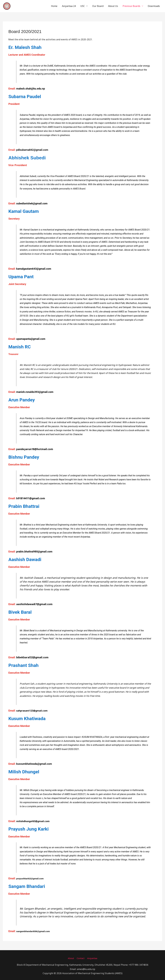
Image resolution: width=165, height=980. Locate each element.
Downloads (154, 5)
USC (83, 5)
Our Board (98, 5)
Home (54, 5)
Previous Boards (131, 5)
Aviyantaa (93, 956)
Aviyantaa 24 (69, 5)
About (70, 956)
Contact (80, 956)
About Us (113, 5)
